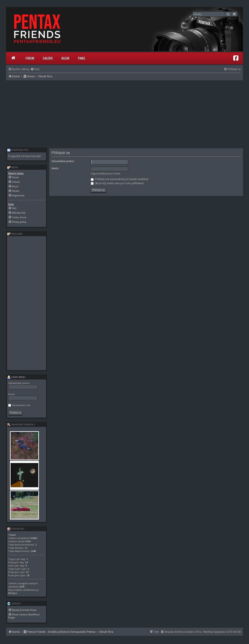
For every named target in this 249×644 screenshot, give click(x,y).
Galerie (48, 58)
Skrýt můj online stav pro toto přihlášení (117, 183)
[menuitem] (35, 69)
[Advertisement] (124, 113)
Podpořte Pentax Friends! (25, 156)
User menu (16, 377)
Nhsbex (13, 593)
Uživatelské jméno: (63, 161)
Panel (82, 58)
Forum (30, 58)
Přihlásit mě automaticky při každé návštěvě (120, 179)
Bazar (65, 58)
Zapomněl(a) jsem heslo (106, 174)
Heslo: (55, 168)
